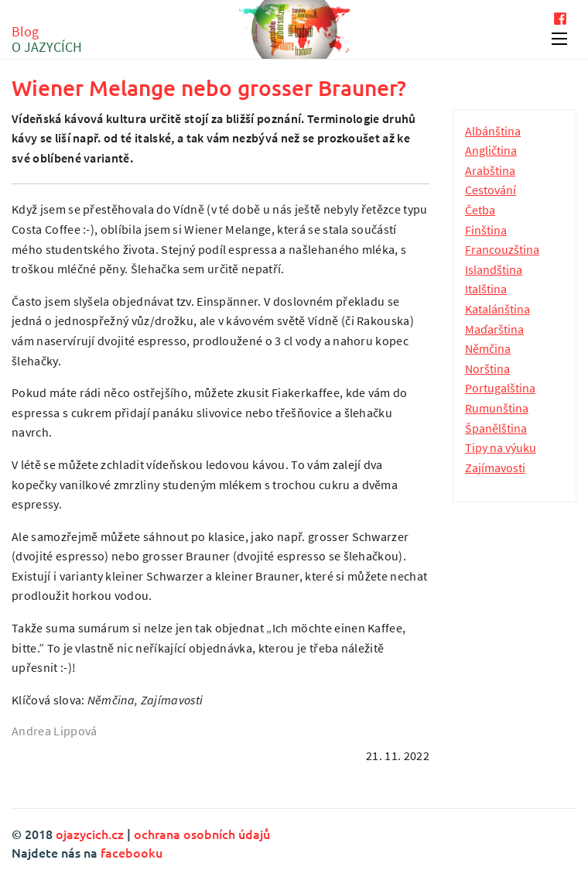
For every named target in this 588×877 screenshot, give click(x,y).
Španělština (496, 428)
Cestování (491, 190)
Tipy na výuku (501, 447)
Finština (486, 230)
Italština (486, 289)
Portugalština (500, 388)
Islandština (494, 269)
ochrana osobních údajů (202, 834)
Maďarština (494, 329)
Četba (480, 210)
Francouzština (502, 249)
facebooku (132, 852)
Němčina (488, 348)
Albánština (493, 131)
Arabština (490, 170)
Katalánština (497, 309)
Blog (47, 39)
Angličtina (491, 150)
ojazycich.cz (90, 834)
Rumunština (497, 408)
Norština (487, 368)
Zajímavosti (495, 468)
